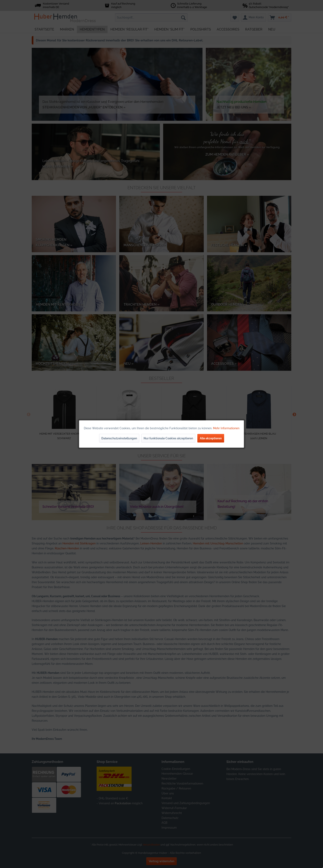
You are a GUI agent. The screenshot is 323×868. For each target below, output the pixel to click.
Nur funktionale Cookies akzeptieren (168, 438)
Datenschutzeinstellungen (119, 438)
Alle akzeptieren (211, 438)
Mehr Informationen (226, 428)
